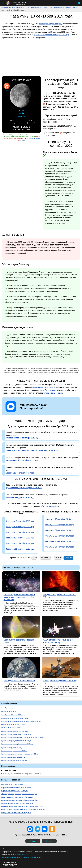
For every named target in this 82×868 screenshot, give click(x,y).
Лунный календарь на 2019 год (37, 8)
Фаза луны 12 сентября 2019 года (20, 549)
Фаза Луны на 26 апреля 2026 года (13, 715)
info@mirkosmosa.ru (21, 854)
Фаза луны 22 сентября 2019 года (60, 536)
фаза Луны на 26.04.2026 (42, 387)
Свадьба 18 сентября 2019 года (20, 473)
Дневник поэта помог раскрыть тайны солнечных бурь (20, 800)
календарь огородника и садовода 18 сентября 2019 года (32, 450)
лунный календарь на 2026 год (20, 498)
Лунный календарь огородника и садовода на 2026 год (20, 754)
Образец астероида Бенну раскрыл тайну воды (17, 803)
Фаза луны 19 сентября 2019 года (60, 519)
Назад (33, 841)
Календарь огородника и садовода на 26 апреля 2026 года (21, 721)
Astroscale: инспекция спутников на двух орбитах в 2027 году (22, 806)
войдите (22, 140)
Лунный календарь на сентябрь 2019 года (64, 8)
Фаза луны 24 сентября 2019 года (60, 547)
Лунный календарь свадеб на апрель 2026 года (17, 744)
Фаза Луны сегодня (8, 708)
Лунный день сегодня (8, 711)
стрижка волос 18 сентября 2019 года (23, 438)
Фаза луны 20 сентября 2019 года (60, 525)
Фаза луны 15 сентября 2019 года (20, 532)
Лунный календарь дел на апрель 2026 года (16, 741)
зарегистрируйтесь (34, 138)
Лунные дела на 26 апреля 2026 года (14, 724)
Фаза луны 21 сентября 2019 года (60, 530)
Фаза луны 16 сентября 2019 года (20, 527)
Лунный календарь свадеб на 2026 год (14, 760)
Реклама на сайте (36, 857)
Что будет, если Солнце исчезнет (12, 784)
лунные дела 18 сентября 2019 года (22, 460)
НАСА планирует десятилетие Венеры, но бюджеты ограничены (23, 810)
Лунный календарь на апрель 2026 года (15, 731)
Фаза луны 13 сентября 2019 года (20, 543)
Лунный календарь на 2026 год (12, 748)
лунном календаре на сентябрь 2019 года (52, 35)
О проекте (5, 857)
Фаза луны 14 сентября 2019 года (20, 538)
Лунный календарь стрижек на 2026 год (15, 751)
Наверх (49, 841)
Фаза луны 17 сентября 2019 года (20, 521)
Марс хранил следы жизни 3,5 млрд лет (15, 791)
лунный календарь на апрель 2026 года (24, 488)
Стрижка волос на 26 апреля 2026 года (14, 718)
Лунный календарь (18, 8)
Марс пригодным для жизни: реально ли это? (17, 788)
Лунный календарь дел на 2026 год (13, 757)
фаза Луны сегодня (48, 390)
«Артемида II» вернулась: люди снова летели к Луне (19, 794)
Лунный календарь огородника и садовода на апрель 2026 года (23, 738)
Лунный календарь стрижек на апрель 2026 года (18, 735)
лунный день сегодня (53, 393)
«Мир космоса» (7, 849)
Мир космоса (5, 8)
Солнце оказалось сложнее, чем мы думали (16, 813)
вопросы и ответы (44, 374)
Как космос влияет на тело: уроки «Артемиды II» (18, 797)
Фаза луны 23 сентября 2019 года (60, 541)
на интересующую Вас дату (50, 24)
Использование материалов (19, 857)
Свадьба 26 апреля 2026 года (11, 728)
